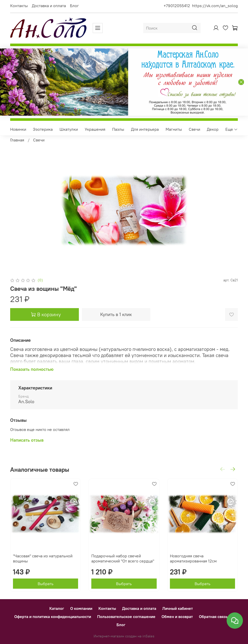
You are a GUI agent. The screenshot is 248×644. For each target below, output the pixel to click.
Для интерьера (145, 129)
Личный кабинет (178, 608)
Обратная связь (213, 616)
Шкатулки (69, 129)
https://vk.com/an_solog (215, 6)
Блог (74, 6)
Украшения (95, 129)
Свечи (194, 129)
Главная (17, 140)
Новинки (18, 129)
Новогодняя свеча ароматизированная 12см (193, 559)
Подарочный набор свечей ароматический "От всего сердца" (123, 559)
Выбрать (46, 584)
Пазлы (118, 129)
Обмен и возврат (177, 616)
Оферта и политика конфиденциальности (53, 616)
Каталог (57, 608)
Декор (213, 129)
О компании (81, 608)
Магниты (174, 129)
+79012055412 (177, 6)
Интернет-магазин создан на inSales (124, 636)
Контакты (19, 6)
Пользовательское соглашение (126, 616)
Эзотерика (43, 129)
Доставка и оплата (49, 6)
